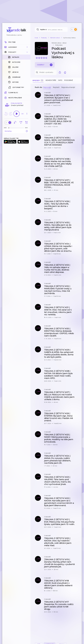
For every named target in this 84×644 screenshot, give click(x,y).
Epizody (38, 81)
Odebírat (45, 65)
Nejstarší (56, 87)
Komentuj (16, 96)
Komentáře (51, 80)
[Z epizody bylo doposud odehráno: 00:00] (6, 92)
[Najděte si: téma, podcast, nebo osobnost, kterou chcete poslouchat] (51, 29)
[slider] (9, 92)
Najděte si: (44, 30)
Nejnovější (47, 87)
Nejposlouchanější (68, 87)
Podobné (69, 80)
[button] (16, 47)
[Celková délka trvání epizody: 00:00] (27, 92)
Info (60, 80)
